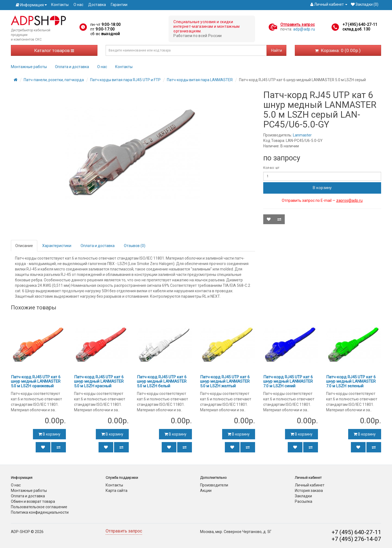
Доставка (97, 5)
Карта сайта (117, 491)
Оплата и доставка (72, 67)
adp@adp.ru (304, 29)
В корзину (322, 188)
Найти (277, 50)
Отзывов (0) (135, 246)
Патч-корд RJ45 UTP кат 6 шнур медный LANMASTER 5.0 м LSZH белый (162, 381)
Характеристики (57, 246)
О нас (78, 5)
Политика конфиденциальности (40, 512)
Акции (206, 491)
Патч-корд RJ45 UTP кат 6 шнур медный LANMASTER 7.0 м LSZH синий (288, 381)
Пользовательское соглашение (39, 507)
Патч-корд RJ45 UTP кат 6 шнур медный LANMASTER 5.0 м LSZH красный (99, 381)
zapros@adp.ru (349, 200)
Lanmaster (302, 135)
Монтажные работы (29, 67)
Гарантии (119, 5)
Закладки (303, 496)
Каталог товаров (54, 50)
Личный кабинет (310, 485)
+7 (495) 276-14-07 (356, 539)
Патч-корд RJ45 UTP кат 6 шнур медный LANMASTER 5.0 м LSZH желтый (225, 381)
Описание (24, 246)
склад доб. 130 (356, 29)
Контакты (60, 5)
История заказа (309, 491)
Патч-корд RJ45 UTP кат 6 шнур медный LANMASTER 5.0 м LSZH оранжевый (36, 381)
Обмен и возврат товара (33, 501)
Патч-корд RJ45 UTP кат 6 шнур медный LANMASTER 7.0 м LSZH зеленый (351, 381)
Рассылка (304, 501)
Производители (214, 485)
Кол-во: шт (271, 168)
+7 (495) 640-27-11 (360, 25)
